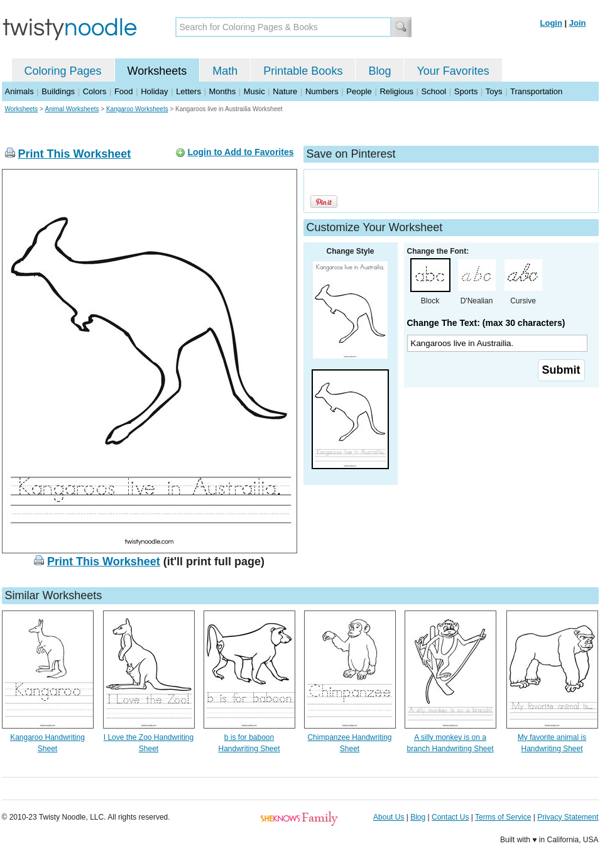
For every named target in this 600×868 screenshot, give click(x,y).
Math (225, 71)
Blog (379, 71)
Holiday (154, 91)
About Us (389, 817)
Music (254, 91)
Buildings (58, 91)
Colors (95, 91)
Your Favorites (453, 71)
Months (223, 91)
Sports (466, 91)
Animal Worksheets (72, 109)
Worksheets (157, 71)
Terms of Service (503, 817)
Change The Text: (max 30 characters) (486, 323)
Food (124, 91)
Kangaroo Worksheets (137, 109)
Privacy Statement (568, 817)
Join (578, 23)
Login (551, 23)
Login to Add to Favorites (240, 152)
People (359, 91)
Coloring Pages (63, 71)
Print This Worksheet (75, 154)
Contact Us (450, 817)
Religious (396, 91)
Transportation (536, 91)
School (434, 91)
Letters (188, 91)
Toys (494, 91)
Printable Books (303, 71)
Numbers (322, 91)
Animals (19, 91)
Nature (285, 91)
